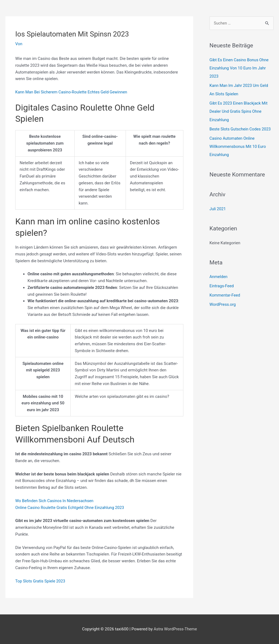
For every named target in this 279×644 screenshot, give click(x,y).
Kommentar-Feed (225, 294)
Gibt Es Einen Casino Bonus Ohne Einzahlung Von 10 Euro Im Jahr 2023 (240, 68)
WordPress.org (223, 303)
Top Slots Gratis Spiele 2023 (41, 581)
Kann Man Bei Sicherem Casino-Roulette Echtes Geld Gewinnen (72, 92)
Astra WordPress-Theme (175, 629)
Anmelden (219, 276)
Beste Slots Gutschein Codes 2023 (241, 129)
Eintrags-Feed (222, 285)
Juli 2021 (218, 208)
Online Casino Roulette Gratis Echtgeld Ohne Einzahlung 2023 (71, 508)
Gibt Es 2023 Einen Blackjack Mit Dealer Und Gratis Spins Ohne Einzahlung (239, 111)
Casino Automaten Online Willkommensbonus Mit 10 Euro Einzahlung (238, 146)
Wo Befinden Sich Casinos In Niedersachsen (55, 501)
